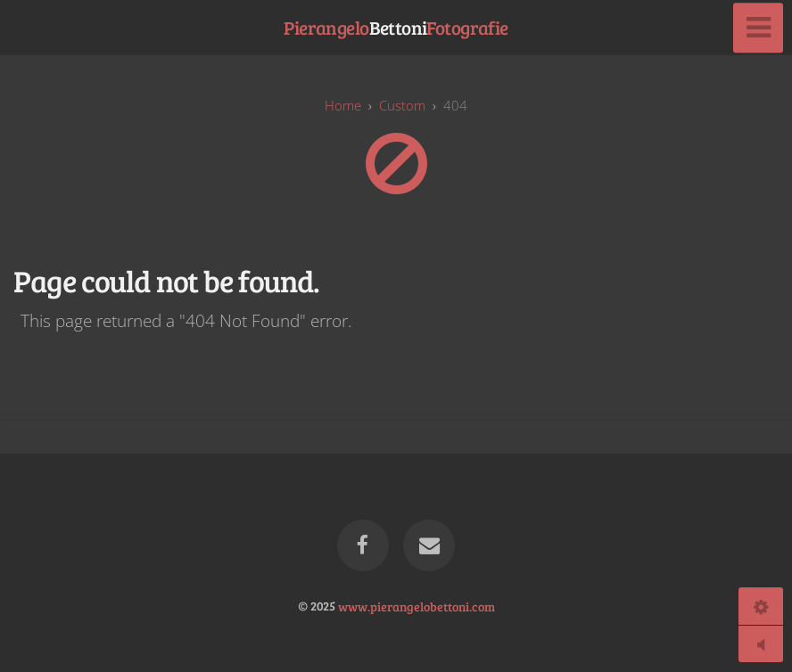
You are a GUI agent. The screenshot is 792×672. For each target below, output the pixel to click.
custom (402, 105)
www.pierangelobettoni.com (417, 605)
